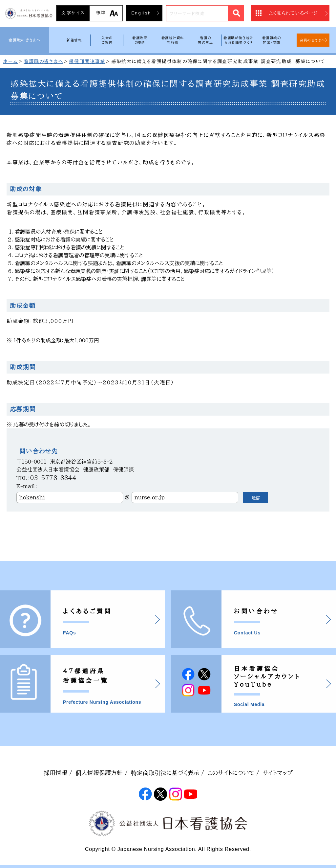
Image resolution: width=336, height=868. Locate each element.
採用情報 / (58, 773)
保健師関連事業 (87, 61)
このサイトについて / (233, 773)
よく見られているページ (294, 13)
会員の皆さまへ (313, 40)
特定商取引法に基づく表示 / (168, 773)
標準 (101, 13)
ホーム (10, 61)
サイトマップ (278, 773)
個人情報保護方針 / (102, 773)
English (141, 13)
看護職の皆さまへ (24, 40)
